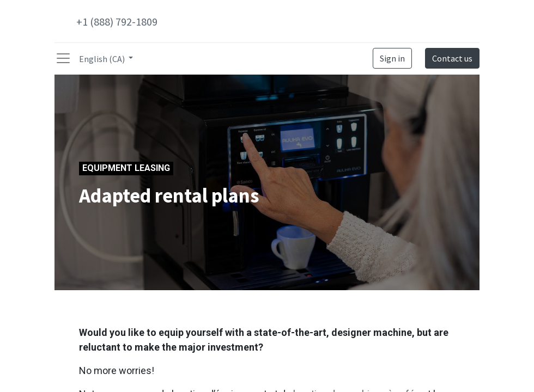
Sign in (392, 58)
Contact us (452, 58)
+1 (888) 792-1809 (117, 22)
